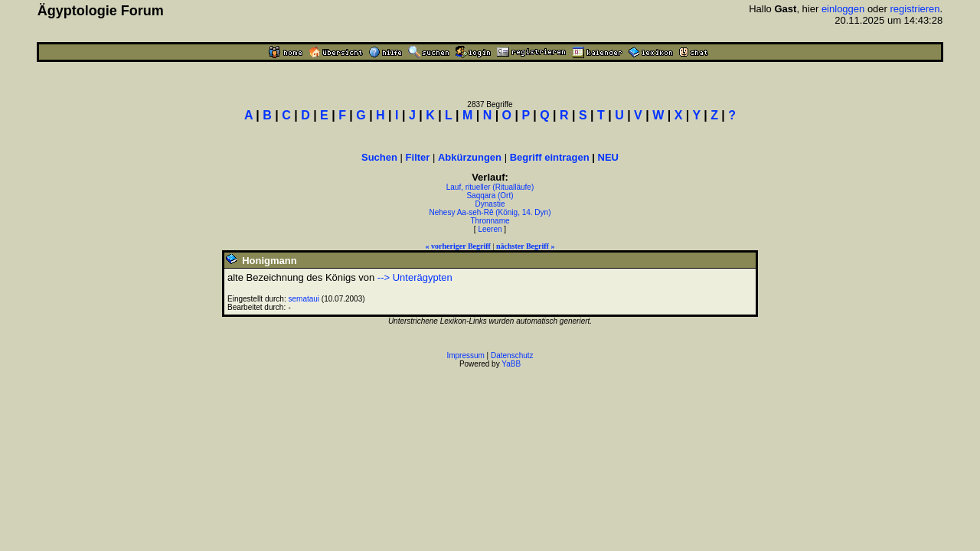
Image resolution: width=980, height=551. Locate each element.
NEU (608, 157)
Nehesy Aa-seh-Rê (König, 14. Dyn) (490, 212)
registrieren (915, 9)
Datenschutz (512, 355)
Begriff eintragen (550, 157)
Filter (418, 157)
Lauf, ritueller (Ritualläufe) (490, 187)
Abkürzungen (470, 157)
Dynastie (490, 204)
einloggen (843, 9)
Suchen (379, 157)
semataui (304, 299)
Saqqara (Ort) (490, 196)
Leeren (490, 229)
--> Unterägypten (415, 277)
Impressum (465, 355)
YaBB (511, 364)
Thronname (490, 221)
